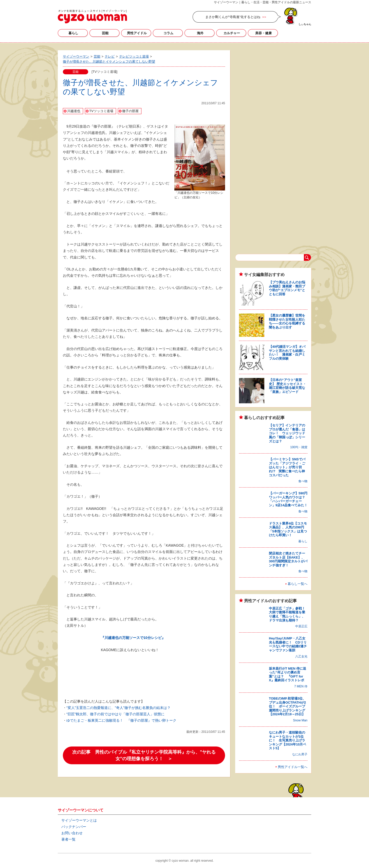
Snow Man (300, 720)
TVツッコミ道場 (101, 111)
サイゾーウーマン (92, 16)
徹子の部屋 (130, 111)
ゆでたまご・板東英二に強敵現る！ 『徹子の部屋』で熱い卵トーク (121, 720)
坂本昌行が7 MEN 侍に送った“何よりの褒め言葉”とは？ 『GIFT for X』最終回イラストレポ (288, 674)
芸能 (105, 33)
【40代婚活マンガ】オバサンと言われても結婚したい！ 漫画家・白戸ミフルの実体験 (287, 353)
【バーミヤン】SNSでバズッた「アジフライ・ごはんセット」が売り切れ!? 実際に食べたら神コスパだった (287, 467)
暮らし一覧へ (298, 584)
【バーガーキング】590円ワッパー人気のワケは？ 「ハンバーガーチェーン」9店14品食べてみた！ (289, 499)
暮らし (73, 33)
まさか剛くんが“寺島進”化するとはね (233, 17)
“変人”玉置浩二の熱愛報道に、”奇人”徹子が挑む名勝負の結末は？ (118, 708)
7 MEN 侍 (301, 686)
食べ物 (303, 481)
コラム (168, 33)
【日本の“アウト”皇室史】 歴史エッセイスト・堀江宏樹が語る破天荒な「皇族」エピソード (288, 386)
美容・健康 (263, 33)
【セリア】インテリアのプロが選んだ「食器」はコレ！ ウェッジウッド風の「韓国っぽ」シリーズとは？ (287, 433)
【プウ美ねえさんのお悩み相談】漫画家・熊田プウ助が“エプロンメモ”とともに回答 (287, 288)
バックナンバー (74, 827)
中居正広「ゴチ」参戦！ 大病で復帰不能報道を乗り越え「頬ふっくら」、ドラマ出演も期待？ (289, 614)
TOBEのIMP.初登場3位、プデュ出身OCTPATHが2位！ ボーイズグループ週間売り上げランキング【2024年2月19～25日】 (287, 706)
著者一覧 (68, 839)
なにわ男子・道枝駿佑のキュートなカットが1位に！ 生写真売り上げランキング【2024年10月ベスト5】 (288, 740)
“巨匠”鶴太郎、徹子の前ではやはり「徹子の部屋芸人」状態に (115, 714)
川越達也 (74, 111)
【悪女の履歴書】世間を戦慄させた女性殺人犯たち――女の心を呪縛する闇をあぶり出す (287, 321)
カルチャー (232, 33)
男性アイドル (137, 33)
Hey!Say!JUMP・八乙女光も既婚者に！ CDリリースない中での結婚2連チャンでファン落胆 (288, 644)
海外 (200, 33)
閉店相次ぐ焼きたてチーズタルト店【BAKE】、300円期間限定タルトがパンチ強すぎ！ (288, 559)
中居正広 (301, 626)
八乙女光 (301, 656)
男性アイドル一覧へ (293, 767)
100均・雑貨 (299, 447)
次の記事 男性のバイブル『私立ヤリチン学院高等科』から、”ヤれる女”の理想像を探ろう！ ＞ (144, 755)
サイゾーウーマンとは (79, 820)
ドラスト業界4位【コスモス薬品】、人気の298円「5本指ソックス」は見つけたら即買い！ (288, 529)
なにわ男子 (300, 754)
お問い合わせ (72, 833)
